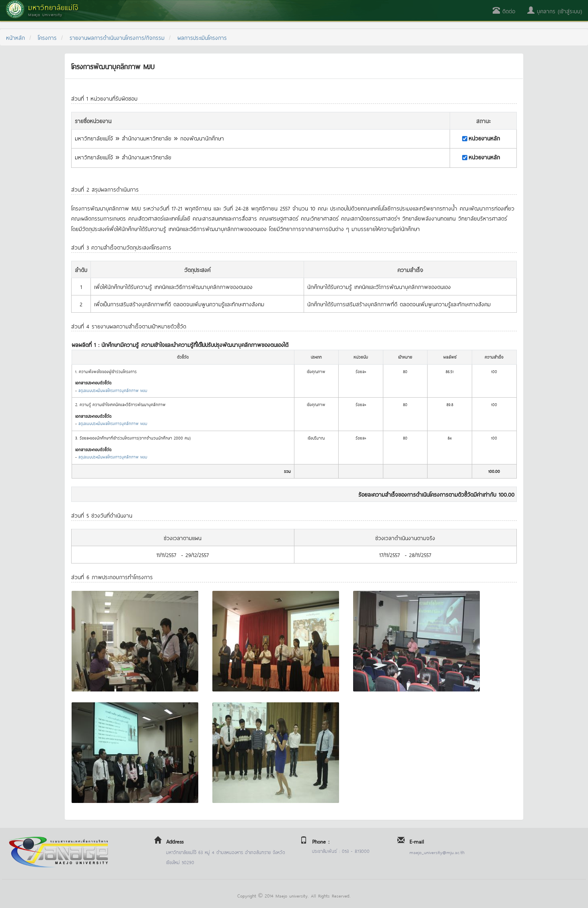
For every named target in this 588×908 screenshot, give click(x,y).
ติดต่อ (504, 11)
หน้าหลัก (15, 37)
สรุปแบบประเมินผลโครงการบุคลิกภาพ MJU (113, 390)
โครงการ (47, 37)
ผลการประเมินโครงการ (202, 37)
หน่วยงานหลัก (484, 138)
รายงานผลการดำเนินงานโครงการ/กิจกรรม (117, 37)
